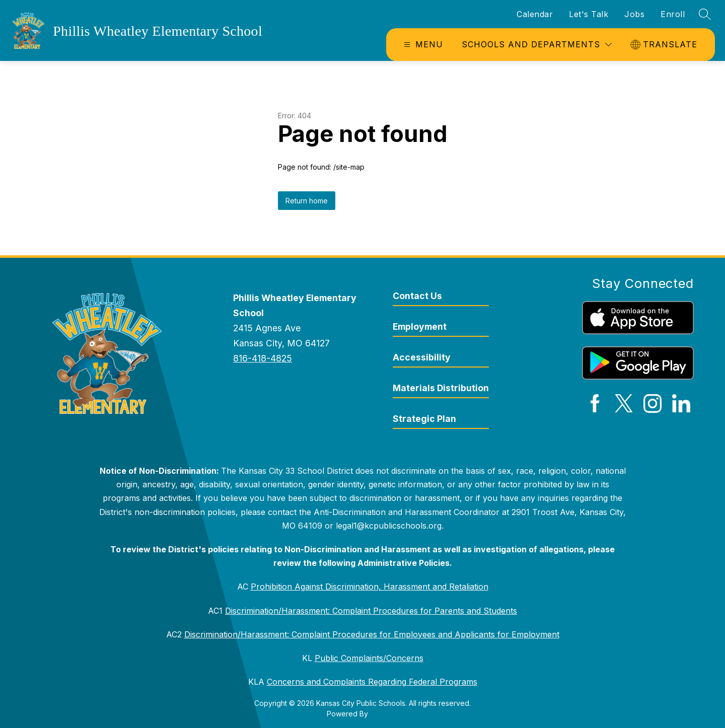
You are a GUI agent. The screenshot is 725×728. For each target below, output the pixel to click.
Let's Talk (589, 14)
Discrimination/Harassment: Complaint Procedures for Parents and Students (371, 611)
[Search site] (705, 14)
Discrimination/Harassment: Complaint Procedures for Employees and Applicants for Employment (372, 634)
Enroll (673, 14)
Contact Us (417, 296)
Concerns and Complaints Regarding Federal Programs (372, 682)
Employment (420, 326)
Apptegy (384, 714)
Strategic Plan (424, 419)
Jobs (634, 14)
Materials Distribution (441, 388)
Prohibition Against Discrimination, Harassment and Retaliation (370, 587)
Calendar (535, 14)
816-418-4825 (263, 358)
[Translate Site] (665, 45)
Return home (307, 201)
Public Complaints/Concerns (369, 658)
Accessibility (422, 357)
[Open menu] (422, 45)
